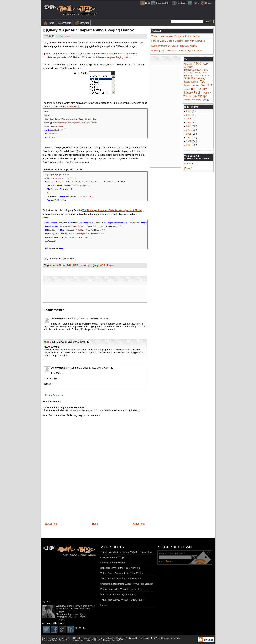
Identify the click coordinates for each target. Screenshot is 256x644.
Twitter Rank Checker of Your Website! (121, 579)
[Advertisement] (95, 272)
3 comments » (63, 36)
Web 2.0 (207, 85)
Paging (110, 265)
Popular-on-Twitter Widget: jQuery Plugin (122, 589)
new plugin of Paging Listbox (117, 57)
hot (193, 89)
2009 (189, 141)
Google (60, 620)
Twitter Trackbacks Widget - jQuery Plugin (122, 600)
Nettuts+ (189, 164)
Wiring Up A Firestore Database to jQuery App (175, 36)
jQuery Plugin (193, 92)
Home (49, 23)
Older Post (139, 524)
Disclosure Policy (50, 640)
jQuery (70, 107)
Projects (64, 23)
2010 (189, 138)
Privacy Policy (66, 640)
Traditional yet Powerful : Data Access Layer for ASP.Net (112, 210)
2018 (189, 111)
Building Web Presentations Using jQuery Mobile (177, 51)
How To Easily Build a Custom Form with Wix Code (178, 41)
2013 (189, 126)
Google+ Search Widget (113, 563)
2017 (189, 115)
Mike (47, 342)
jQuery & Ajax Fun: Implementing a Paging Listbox (90, 30)
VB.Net (195, 85)
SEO (197, 76)
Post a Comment (54, 395)
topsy (199, 100)
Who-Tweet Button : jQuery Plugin (118, 594)
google (186, 89)
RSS (169, 562)
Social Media (191, 82)
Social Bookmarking (195, 78)
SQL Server (205, 76)
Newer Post (51, 524)
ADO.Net (188, 64)
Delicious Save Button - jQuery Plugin (120, 568)
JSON (198, 73)
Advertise (82, 23)
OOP (103, 265)
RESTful (188, 75)
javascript (86, 265)
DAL (70, 265)
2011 (189, 134)
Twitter (83, 617)
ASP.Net (61, 265)
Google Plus (188, 73)
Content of (78, 638)
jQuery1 (188, 168)
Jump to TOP (118, 640)
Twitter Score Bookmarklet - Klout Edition (122, 573)
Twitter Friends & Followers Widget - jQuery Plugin (127, 552)
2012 (189, 130)
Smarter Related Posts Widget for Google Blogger (127, 584)
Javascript (61, 617)
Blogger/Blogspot (193, 70)
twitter (207, 99)
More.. (104, 605)
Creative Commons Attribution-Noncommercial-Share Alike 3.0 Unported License (144, 638)
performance (189, 100)
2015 (189, 119)
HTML (76, 265)
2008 (189, 145)
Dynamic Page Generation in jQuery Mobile (174, 46)
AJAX (53, 265)
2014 (189, 123)
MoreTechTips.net (82, 638)
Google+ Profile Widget (113, 557)
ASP (205, 64)
